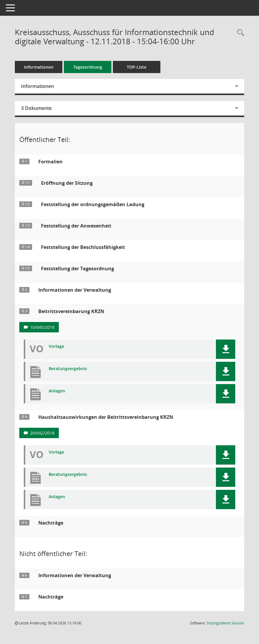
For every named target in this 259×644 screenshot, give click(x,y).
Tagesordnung (88, 67)
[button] (226, 349)
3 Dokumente (36, 108)
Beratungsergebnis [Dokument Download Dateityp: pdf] (68, 369)
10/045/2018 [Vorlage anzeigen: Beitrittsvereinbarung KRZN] (42, 327)
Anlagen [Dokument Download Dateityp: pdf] (57, 391)
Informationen (39, 67)
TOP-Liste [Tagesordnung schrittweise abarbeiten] (137, 67)
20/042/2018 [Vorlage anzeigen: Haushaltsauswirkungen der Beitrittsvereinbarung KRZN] (42, 433)
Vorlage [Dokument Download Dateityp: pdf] (56, 347)
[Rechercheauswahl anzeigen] (239, 33)
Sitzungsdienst (225, 623)
